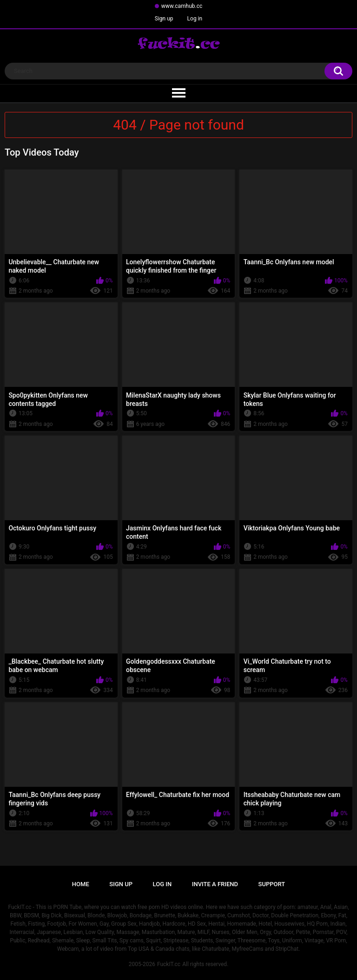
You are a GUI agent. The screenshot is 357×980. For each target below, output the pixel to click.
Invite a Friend (215, 884)
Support (272, 884)
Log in (195, 19)
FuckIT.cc (169, 964)
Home (81, 884)
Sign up (164, 19)
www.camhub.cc (182, 6)
